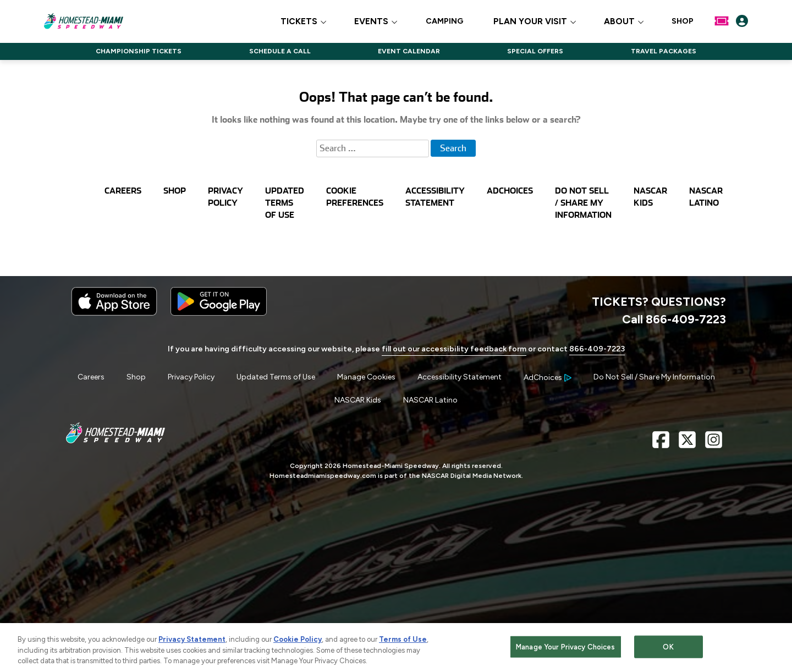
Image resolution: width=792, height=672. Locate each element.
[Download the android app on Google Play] (219, 313)
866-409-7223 (597, 349)
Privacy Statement (192, 643)
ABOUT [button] (619, 22)
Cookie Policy (298, 643)
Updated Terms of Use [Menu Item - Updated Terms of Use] (276, 377)
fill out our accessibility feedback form (454, 349)
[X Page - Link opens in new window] (687, 444)
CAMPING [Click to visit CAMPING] (444, 21)
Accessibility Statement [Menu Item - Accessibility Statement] (460, 377)
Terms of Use (403, 643)
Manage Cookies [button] (366, 377)
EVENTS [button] (371, 22)
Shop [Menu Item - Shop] (136, 377)
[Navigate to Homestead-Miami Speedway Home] (83, 21)
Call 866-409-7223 (674, 319)
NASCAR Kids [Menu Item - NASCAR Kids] (358, 400)
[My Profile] (742, 21)
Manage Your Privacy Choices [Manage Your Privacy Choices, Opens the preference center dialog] (566, 650)
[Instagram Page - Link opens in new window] (714, 444)
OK (668, 650)
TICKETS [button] (299, 22)
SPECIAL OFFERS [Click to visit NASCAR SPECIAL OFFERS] (535, 51)
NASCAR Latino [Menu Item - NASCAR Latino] (430, 400)
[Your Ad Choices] (548, 378)
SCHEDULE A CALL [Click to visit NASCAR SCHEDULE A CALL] (280, 51)
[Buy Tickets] (722, 21)
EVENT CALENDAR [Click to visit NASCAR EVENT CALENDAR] (409, 51)
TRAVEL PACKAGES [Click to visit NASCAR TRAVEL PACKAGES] (664, 51)
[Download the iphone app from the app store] (114, 313)
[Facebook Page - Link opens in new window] (661, 444)
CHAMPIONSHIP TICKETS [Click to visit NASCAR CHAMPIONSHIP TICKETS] (139, 51)
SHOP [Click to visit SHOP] (683, 21)
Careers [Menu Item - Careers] (91, 377)
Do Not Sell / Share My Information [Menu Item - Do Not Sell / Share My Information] (654, 377)
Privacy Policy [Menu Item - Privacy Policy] (191, 377)
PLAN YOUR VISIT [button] (530, 22)
